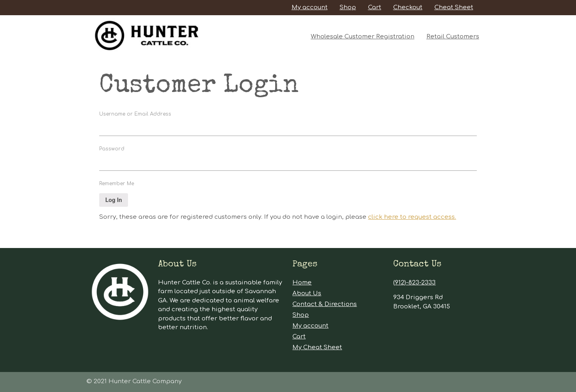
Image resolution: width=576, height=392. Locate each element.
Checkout (408, 7)
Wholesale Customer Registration (363, 37)
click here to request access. (412, 217)
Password (112, 149)
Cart (375, 7)
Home (302, 283)
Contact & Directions (325, 304)
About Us (307, 293)
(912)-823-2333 (414, 283)
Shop (348, 7)
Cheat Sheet (454, 7)
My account (310, 7)
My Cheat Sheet (317, 347)
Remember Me (117, 184)
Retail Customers (453, 37)
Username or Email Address (135, 114)
